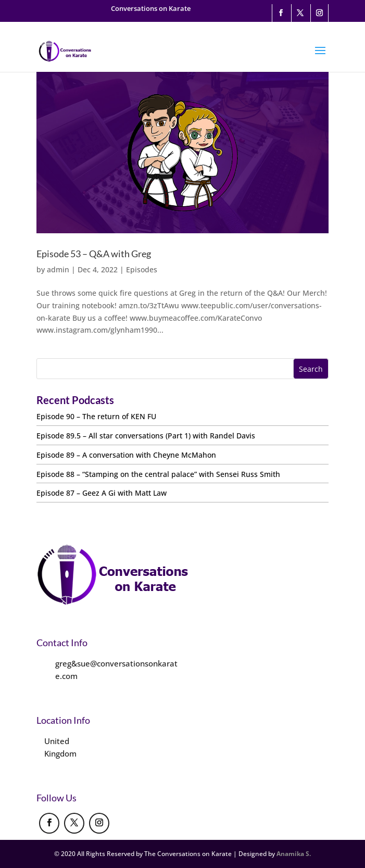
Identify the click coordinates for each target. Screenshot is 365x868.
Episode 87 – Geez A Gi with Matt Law (102, 493)
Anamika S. (294, 854)
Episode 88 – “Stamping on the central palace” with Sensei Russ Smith (158, 474)
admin (58, 269)
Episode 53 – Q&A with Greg (94, 254)
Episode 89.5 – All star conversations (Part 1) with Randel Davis (146, 436)
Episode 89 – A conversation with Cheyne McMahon (126, 455)
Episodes (142, 269)
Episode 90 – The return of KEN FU (96, 416)
